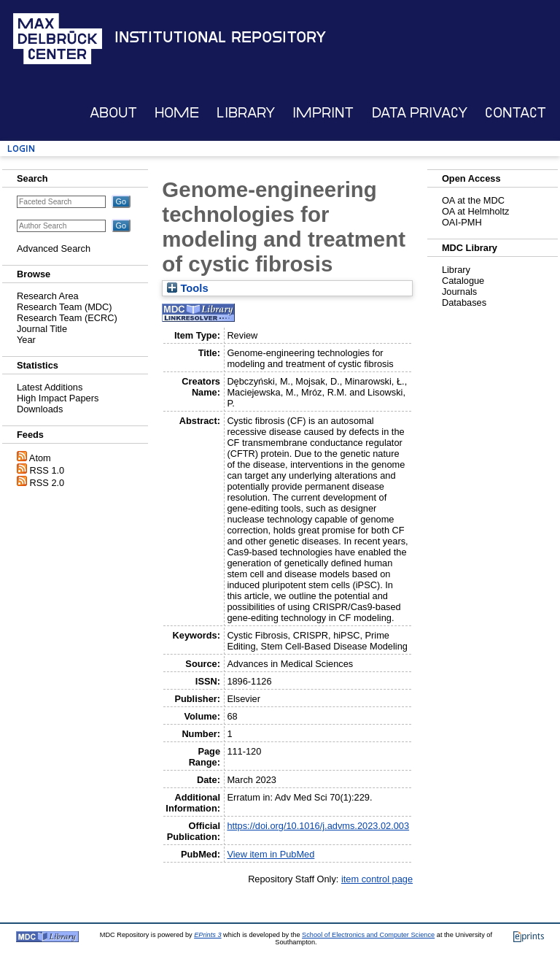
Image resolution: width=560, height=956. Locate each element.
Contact (516, 113)
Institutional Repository (220, 37)
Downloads (40, 409)
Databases (464, 302)
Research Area (48, 296)
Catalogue (463, 281)
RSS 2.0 (47, 483)
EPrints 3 (207, 935)
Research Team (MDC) (65, 307)
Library (246, 113)
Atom (40, 458)
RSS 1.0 (47, 470)
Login (21, 149)
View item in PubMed (271, 854)
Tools (187, 288)
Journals (459, 292)
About (113, 113)
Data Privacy (420, 113)
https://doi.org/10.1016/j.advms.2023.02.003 (318, 826)
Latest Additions (50, 387)
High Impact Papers (58, 398)
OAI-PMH (462, 222)
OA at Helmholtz (475, 211)
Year (26, 340)
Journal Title (42, 329)
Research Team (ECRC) (67, 318)
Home (177, 113)
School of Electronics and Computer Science (368, 935)
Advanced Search (54, 248)
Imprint (323, 113)
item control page (377, 879)
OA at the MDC (473, 200)
